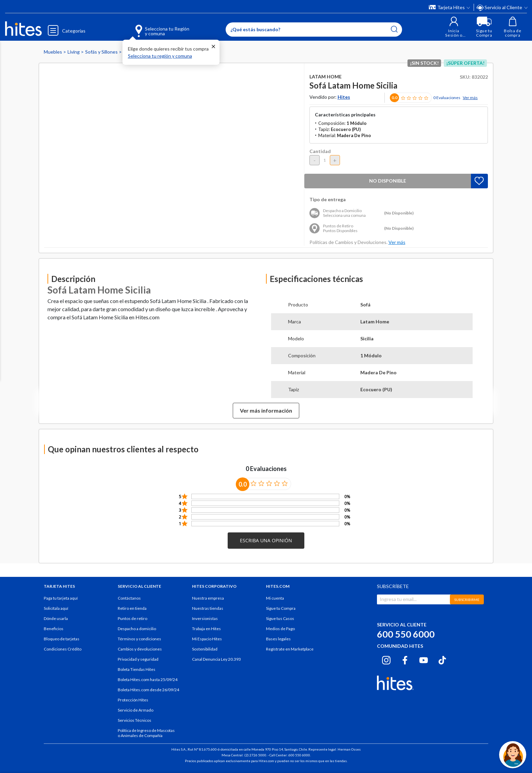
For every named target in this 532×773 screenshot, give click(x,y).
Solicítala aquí (56, 608)
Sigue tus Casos (280, 618)
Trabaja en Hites (206, 629)
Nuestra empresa (208, 598)
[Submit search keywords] (394, 29)
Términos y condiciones (139, 639)
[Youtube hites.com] (424, 659)
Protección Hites (133, 700)
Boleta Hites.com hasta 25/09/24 (148, 680)
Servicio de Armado (136, 710)
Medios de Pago (280, 629)
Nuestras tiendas (208, 608)
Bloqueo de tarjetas (62, 639)
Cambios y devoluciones (140, 649)
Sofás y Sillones (102, 52)
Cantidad (320, 151)
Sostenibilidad (205, 649)
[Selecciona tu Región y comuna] (153, 27)
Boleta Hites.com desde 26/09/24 (148, 690)
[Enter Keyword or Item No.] (314, 30)
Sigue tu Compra (281, 608)
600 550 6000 (406, 634)
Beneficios (54, 629)
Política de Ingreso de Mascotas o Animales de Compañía (146, 733)
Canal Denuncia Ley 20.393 (216, 659)
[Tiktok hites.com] (442, 659)
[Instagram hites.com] (386, 659)
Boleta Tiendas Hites (137, 669)
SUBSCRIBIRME (467, 600)
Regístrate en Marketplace (290, 649)
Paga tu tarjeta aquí (61, 598)
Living (74, 52)
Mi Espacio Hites (207, 639)
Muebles (53, 52)
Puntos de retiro (132, 618)
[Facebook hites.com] (405, 659)
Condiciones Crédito (63, 649)
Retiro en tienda (132, 608)
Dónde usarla (56, 618)
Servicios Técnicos (135, 720)
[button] (454, 27)
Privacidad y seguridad (138, 659)
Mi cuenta (275, 598)
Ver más (470, 98)
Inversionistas (205, 618)
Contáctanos (129, 598)
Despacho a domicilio (137, 629)
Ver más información (266, 410)
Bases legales (278, 639)
